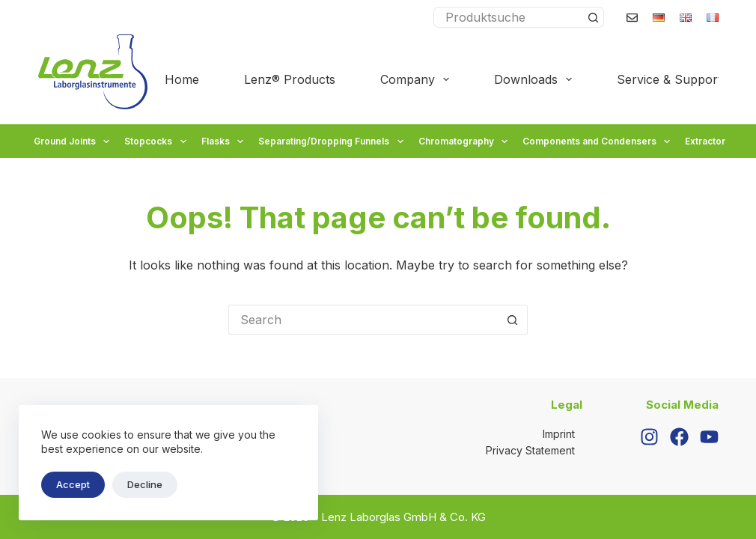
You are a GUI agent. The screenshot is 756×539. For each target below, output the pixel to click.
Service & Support (679, 79)
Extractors (716, 141)
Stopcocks (157, 141)
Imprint (559, 434)
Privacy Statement (530, 450)
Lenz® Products (290, 79)
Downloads (536, 79)
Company (418, 79)
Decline (145, 484)
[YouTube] (709, 437)
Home (182, 79)
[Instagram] (649, 437)
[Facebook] (679, 437)
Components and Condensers (598, 141)
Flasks (224, 141)
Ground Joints (73, 141)
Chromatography (465, 141)
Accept (73, 484)
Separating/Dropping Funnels (332, 141)
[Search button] (594, 17)
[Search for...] (508, 17)
